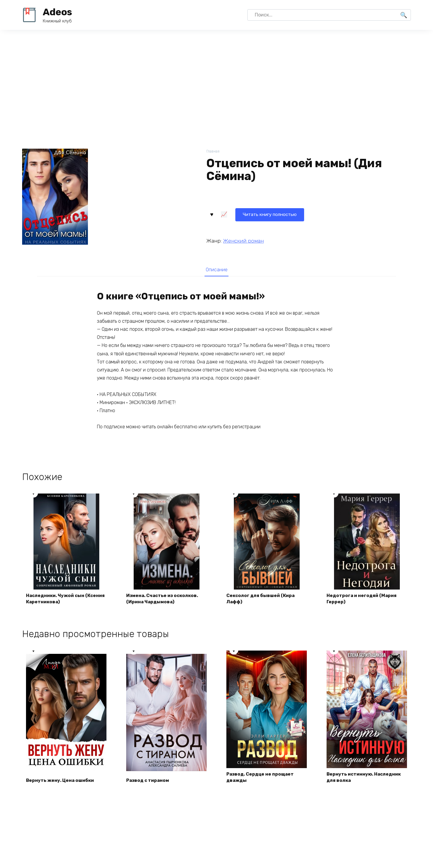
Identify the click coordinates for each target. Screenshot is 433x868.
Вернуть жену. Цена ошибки (62, 783)
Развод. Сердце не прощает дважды (262, 780)
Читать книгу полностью (243, 214)
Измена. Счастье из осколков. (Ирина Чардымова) (165, 600)
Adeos (57, 12)
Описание (216, 270)
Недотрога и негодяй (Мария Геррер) (363, 600)
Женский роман (243, 240)
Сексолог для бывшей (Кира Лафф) (262, 600)
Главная (213, 151)
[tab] (216, 270)
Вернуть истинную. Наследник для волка (366, 780)
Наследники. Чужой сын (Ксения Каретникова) (57, 600)
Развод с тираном (149, 783)
